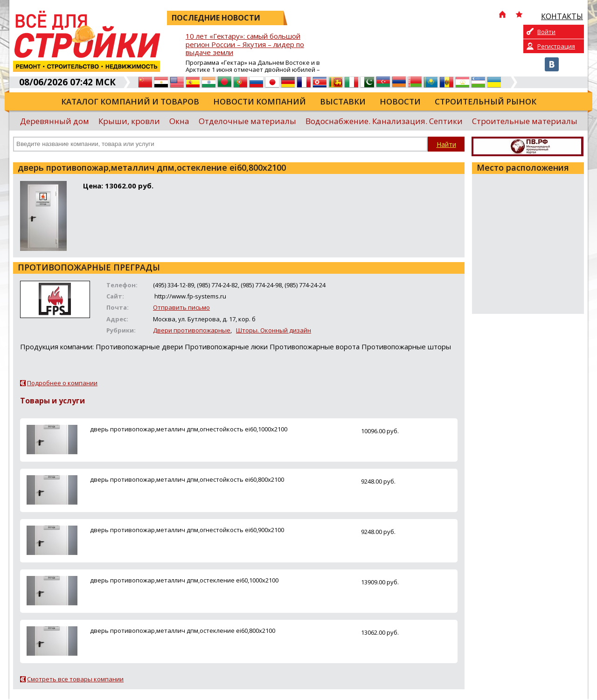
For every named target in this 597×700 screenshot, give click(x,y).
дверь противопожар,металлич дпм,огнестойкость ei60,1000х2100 (189, 429)
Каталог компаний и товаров (130, 101)
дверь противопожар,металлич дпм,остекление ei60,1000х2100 (184, 580)
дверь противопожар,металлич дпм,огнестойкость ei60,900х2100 (187, 530)
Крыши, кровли (129, 121)
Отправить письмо (181, 307)
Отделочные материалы (247, 121)
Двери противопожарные (192, 330)
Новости (400, 101)
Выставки (343, 101)
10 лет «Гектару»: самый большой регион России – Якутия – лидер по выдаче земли (245, 45)
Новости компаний (260, 101)
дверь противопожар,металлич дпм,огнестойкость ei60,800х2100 (187, 479)
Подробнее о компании (62, 383)
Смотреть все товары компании (75, 679)
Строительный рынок (486, 101)
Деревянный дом (55, 121)
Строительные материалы (525, 121)
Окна (179, 121)
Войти (546, 32)
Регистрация (556, 46)
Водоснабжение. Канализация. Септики (384, 121)
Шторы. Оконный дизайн (274, 330)
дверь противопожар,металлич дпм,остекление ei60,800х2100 (183, 631)
